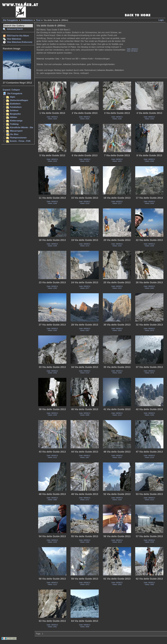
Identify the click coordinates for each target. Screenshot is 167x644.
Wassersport (16, 131)
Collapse (16, 90)
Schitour (14, 110)
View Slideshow (14, 39)
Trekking (14, 124)
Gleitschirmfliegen (19, 100)
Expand (6, 90)
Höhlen (13, 117)
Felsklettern (27, 20)
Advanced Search (15, 29)
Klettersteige (16, 121)
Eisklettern (15, 104)
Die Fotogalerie (10, 20)
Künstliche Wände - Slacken (24, 127)
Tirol (38, 20)
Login (161, 20)
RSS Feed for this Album (18, 36)
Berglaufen (15, 114)
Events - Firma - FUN (20, 141)
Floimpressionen (18, 138)
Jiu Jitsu (14, 134)
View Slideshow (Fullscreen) (20, 42)
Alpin (13, 97)
